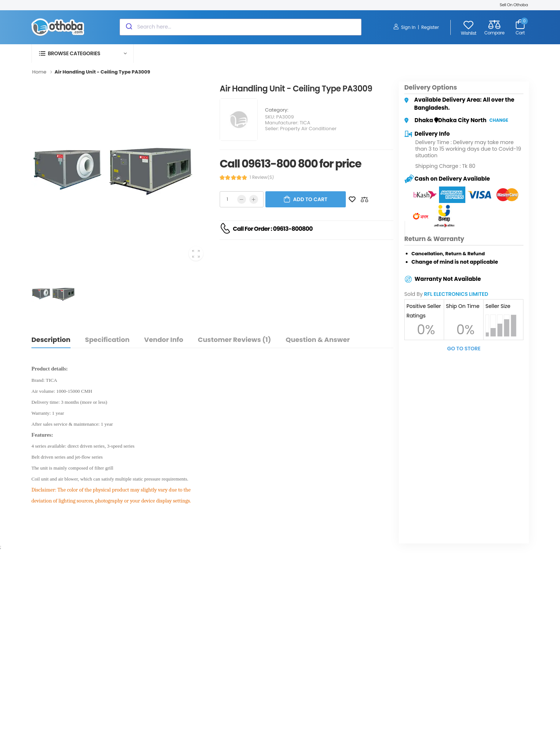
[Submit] (128, 27)
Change (499, 120)
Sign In (404, 27)
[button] (83, 54)
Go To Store (464, 349)
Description (51, 340)
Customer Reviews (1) (234, 340)
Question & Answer (317, 340)
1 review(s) (262, 177)
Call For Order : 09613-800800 (273, 229)
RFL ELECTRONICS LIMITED (456, 294)
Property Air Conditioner (308, 129)
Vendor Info (164, 340)
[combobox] (241, 27)
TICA (305, 123)
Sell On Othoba (514, 5)
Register (430, 27)
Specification (107, 340)
